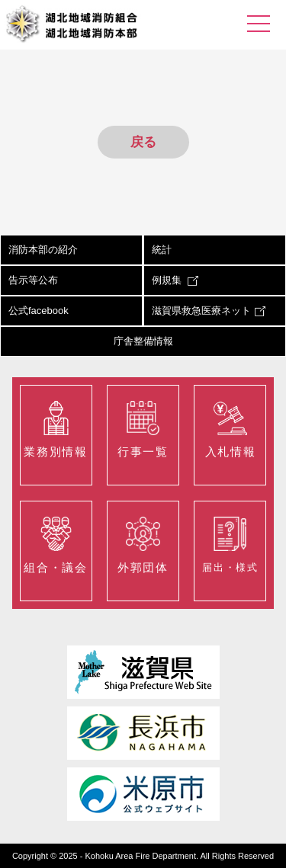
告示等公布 (33, 280)
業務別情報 (55, 429)
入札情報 (231, 429)
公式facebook (39, 311)
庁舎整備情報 (143, 341)
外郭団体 (143, 545)
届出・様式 (230, 545)
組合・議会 (55, 545)
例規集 (175, 280)
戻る (143, 142)
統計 (162, 250)
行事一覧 (143, 429)
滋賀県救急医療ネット (209, 311)
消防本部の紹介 (43, 250)
